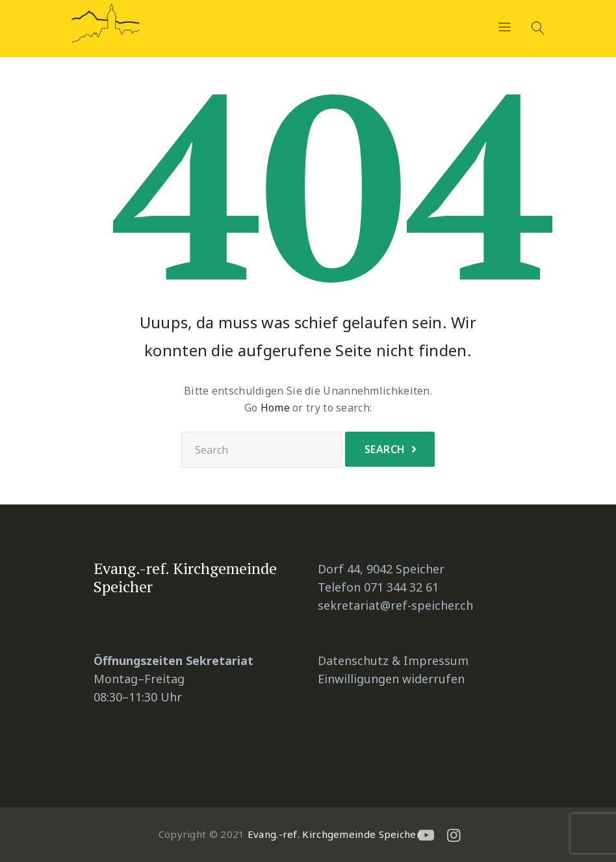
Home (275, 408)
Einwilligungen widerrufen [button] (391, 679)
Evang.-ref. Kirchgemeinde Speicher (334, 834)
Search (385, 449)
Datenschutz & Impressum (393, 660)
